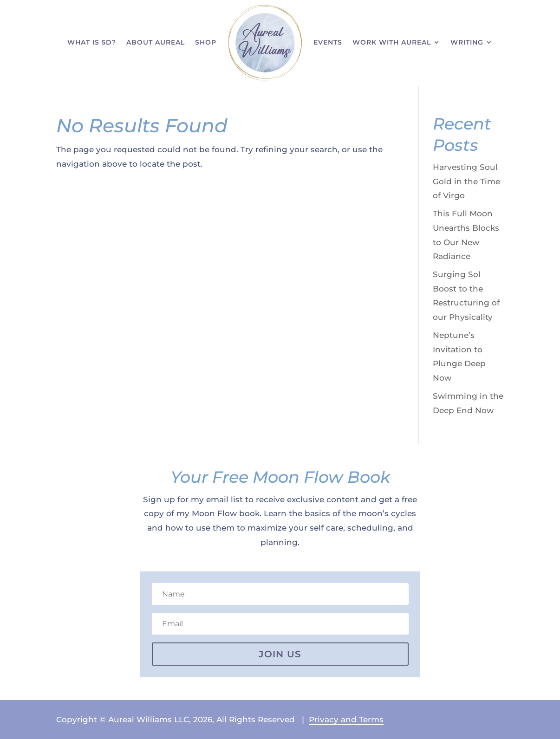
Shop (206, 42)
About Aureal (156, 42)
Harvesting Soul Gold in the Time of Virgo (466, 181)
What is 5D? (92, 42)
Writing (467, 42)
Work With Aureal (392, 42)
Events (328, 42)
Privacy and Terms (346, 720)
